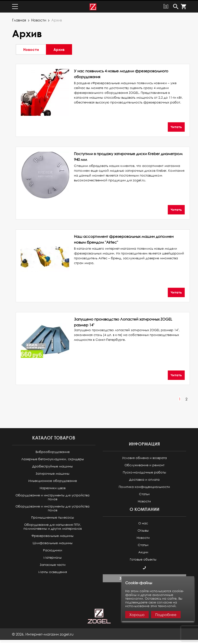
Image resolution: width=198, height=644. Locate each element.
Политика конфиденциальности (144, 486)
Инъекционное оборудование (53, 480)
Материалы (52, 557)
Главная (19, 19)
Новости (39, 19)
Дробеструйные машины (52, 466)
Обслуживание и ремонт (144, 464)
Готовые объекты (143, 559)
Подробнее (166, 615)
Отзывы (143, 530)
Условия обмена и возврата (144, 457)
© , (43, 633)
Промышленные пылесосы (53, 517)
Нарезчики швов (53, 487)
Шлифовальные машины (53, 542)
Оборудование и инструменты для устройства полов (52, 497)
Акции (143, 552)
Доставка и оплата (144, 479)
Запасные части (53, 564)
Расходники (53, 550)
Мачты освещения (53, 571)
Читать (176, 126)
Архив (59, 49)
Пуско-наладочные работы (144, 472)
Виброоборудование (53, 451)
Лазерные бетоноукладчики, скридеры (53, 458)
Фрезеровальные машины (52, 535)
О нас (143, 523)
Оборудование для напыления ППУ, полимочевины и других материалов (53, 526)
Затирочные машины (52, 473)
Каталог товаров (54, 437)
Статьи (144, 493)
